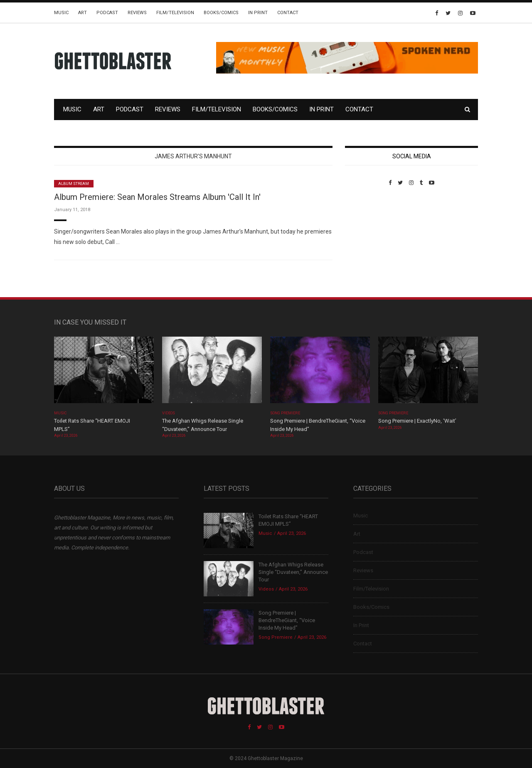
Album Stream (74, 184)
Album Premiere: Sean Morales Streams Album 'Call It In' (157, 197)
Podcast (107, 13)
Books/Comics (221, 13)
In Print (258, 13)
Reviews (137, 13)
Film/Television (175, 13)
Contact (288, 13)
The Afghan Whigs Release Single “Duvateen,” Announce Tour (293, 572)
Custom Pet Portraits (369, 243)
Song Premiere (285, 413)
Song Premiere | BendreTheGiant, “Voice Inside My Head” (287, 620)
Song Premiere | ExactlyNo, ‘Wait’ (417, 421)
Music (61, 13)
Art (83, 13)
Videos (169, 413)
